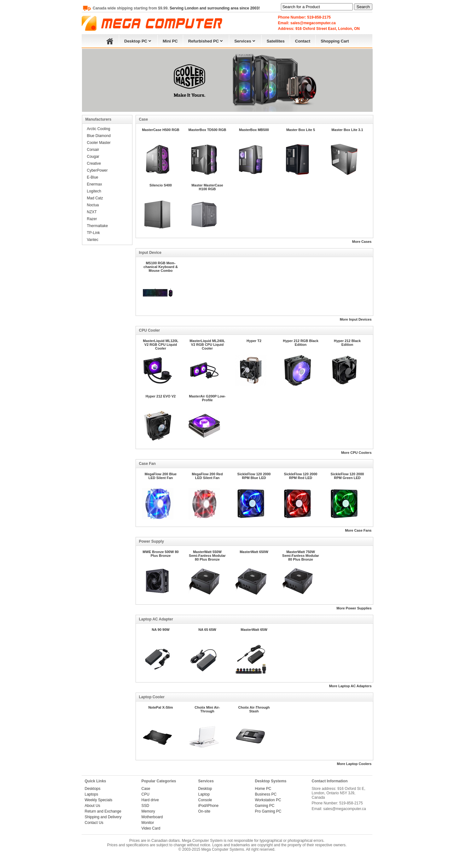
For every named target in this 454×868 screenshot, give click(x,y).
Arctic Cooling (99, 129)
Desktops (93, 789)
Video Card (151, 828)
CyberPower (97, 170)
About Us (93, 806)
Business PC (266, 794)
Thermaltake (98, 226)
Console (205, 800)
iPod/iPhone (209, 806)
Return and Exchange (103, 811)
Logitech (94, 191)
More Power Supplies (354, 608)
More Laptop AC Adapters (350, 686)
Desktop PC (138, 40)
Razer (92, 219)
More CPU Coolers (356, 453)
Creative (94, 163)
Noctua (93, 205)
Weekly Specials (99, 800)
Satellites (276, 41)
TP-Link (93, 233)
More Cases (362, 242)
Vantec (93, 240)
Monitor (148, 823)
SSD (146, 806)
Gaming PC (265, 806)
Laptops (92, 794)
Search (363, 7)
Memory (148, 811)
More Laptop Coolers (354, 764)
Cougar (93, 157)
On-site (204, 811)
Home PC (263, 789)
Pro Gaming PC (268, 811)
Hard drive (150, 800)
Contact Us (94, 823)
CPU (146, 794)
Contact (303, 41)
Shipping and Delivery (103, 817)
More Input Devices (356, 319)
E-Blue (93, 177)
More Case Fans (358, 530)
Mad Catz (95, 198)
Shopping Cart (335, 41)
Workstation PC (268, 800)
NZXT (92, 212)
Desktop (205, 789)
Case (146, 789)
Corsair (93, 150)
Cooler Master (99, 143)
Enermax (95, 184)
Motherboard (152, 817)
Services (245, 40)
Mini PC (170, 41)
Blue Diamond (99, 136)
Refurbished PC (206, 40)
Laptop (204, 794)
